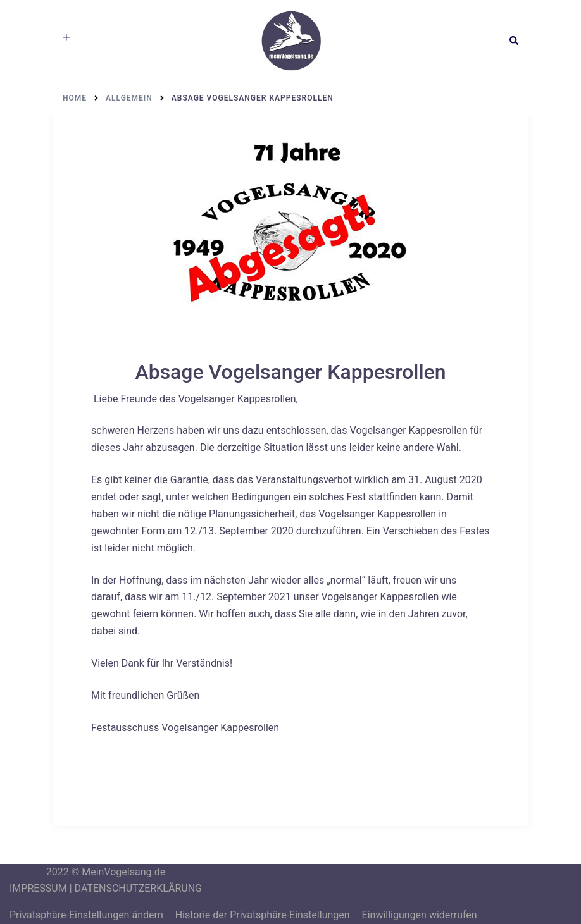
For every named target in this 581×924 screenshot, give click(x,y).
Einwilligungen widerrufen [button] (420, 915)
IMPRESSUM (38, 888)
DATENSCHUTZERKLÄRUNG (138, 888)
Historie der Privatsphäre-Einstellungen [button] (263, 915)
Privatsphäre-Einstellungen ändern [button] (86, 915)
